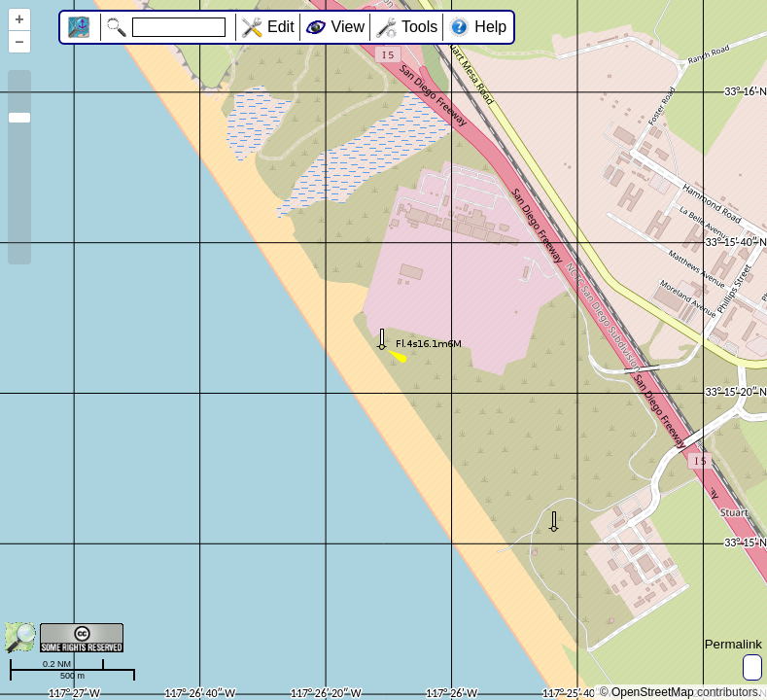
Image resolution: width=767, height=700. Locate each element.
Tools (419, 27)
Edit (281, 27)
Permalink (733, 644)
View (348, 27)
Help (490, 27)
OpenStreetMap (653, 692)
